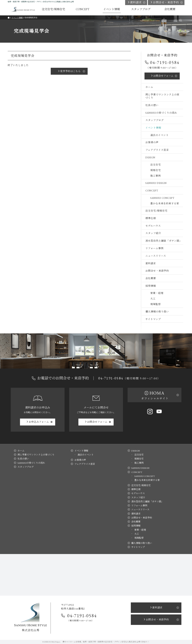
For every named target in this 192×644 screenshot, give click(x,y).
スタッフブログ (155, 120)
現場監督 (156, 304)
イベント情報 (153, 128)
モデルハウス (153, 226)
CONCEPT (152, 191)
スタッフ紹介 (153, 233)
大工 (153, 299)
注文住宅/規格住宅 (156, 211)
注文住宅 (156, 165)
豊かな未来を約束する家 (165, 204)
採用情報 (151, 286)
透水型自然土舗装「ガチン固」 (164, 241)
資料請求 (151, 263)
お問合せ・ (166, 2)
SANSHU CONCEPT (162, 198)
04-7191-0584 (165, 62)
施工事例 (156, 176)
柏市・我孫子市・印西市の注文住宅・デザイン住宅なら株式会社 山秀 (112, 642)
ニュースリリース (156, 256)
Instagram (150, 411)
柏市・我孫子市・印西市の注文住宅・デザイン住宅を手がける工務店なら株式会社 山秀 (41, 2)
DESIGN (150, 157)
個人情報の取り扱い (157, 312)
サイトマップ (153, 319)
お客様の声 (152, 142)
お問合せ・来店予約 (157, 271)
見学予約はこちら (70, 71)
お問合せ (163, 76)
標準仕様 (151, 218)
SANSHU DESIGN (156, 183)
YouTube (159, 411)
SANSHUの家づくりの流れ (161, 113)
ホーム (149, 87)
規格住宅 (156, 170)
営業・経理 (157, 293)
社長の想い (152, 105)
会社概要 (151, 278)
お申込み (39, 422)
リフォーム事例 (154, 248)
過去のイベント (159, 135)
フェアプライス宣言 (157, 150)
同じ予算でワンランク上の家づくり (162, 96)
